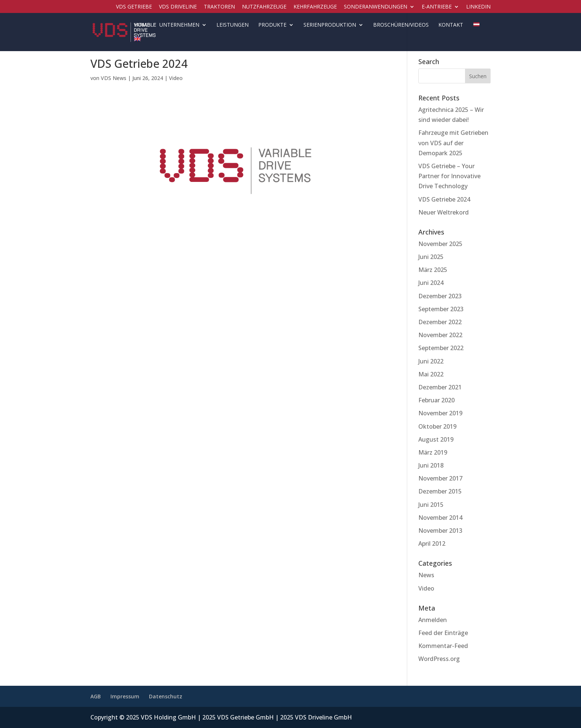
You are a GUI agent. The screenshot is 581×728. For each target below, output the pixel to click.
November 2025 (440, 244)
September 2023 (441, 309)
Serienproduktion (330, 25)
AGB (96, 696)
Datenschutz (166, 696)
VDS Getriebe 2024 (444, 199)
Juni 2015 (431, 505)
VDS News (114, 78)
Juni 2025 (431, 257)
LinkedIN (478, 7)
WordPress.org (439, 659)
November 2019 (440, 413)
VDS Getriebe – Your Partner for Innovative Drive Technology (449, 176)
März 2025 (433, 270)
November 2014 (440, 518)
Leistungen (233, 25)
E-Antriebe (437, 7)
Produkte (272, 25)
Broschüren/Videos (401, 25)
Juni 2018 (431, 465)
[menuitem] (476, 29)
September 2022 (441, 348)
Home (142, 25)
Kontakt (451, 25)
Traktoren (219, 7)
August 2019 (436, 439)
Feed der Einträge (443, 633)
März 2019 (433, 452)
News (426, 575)
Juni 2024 (431, 283)
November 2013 (440, 531)
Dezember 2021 (440, 387)
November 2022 (440, 335)
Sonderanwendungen (376, 7)
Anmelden (433, 620)
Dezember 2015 (440, 491)
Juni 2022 (431, 361)
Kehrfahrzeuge (315, 7)
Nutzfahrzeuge (264, 7)
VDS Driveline (178, 7)
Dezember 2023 (440, 296)
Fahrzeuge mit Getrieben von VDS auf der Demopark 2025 (453, 143)
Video (176, 78)
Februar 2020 (436, 400)
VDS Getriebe (134, 7)
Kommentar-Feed (443, 646)
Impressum (125, 696)
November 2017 (440, 478)
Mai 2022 (431, 374)
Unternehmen (179, 25)
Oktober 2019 (437, 426)
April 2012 (432, 543)
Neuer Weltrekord (444, 212)
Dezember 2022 (440, 322)
